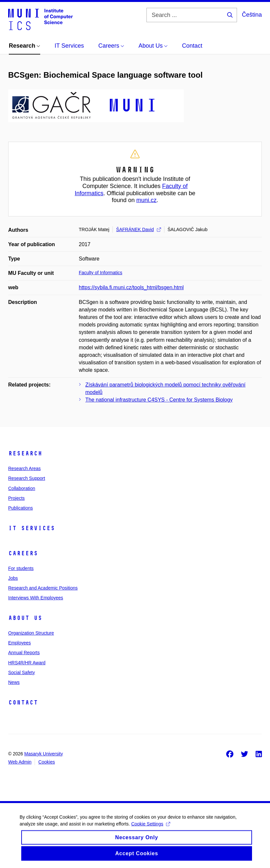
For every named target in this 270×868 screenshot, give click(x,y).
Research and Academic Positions (43, 588)
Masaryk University (43, 754)
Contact (23, 702)
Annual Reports (24, 653)
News (14, 682)
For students (21, 568)
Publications (21, 508)
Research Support (27, 478)
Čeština (252, 15)
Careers (23, 553)
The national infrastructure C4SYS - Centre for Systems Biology (159, 400)
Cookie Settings (151, 828)
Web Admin (20, 762)
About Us (25, 618)
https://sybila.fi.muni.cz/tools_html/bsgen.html (131, 287)
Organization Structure (31, 633)
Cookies (47, 762)
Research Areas (25, 468)
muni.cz (146, 200)
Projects (17, 498)
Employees (19, 643)
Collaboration (22, 488)
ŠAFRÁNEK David (138, 229)
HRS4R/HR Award (27, 663)
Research (25, 453)
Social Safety (22, 672)
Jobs (13, 578)
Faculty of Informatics (101, 273)
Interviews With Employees (36, 598)
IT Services (32, 528)
